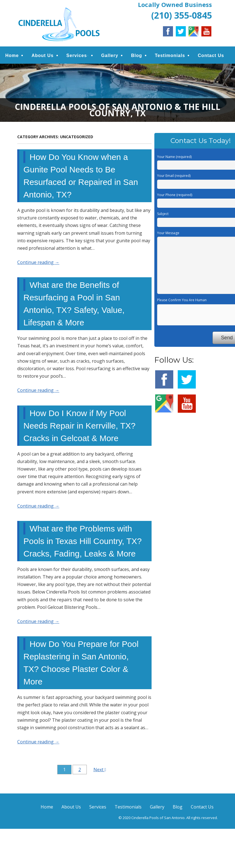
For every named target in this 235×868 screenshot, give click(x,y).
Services (77, 55)
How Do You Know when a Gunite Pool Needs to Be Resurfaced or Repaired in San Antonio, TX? (81, 176)
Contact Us (211, 55)
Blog (137, 55)
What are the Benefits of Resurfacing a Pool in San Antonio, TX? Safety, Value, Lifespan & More (74, 304)
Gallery (110, 55)
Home (12, 55)
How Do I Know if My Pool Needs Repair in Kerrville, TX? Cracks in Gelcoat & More (79, 426)
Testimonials (170, 55)
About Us (42, 55)
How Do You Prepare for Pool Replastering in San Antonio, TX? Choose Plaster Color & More (81, 663)
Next (100, 770)
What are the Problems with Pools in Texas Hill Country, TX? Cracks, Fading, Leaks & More (82, 541)
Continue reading (38, 262)
